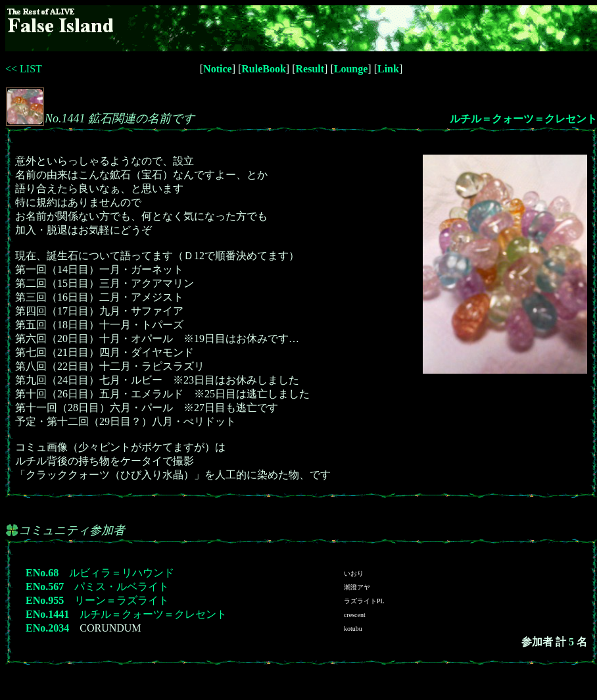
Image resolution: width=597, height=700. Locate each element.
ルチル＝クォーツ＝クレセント (523, 119)
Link (388, 69)
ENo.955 (45, 600)
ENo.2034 (47, 628)
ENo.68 (42, 573)
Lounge (351, 69)
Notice (218, 69)
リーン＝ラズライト (122, 600)
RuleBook (264, 69)
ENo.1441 (47, 614)
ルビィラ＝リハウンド (122, 573)
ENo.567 (45, 587)
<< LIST (24, 69)
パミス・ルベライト (122, 587)
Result (310, 69)
